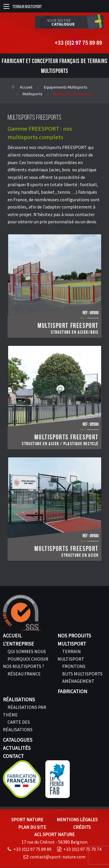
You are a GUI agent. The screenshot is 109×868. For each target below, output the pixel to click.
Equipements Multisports (66, 87)
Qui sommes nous (27, 651)
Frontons (74, 666)
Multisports (33, 94)
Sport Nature (27, 820)
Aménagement (78, 681)
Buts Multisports (82, 674)
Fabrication (72, 691)
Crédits (82, 827)
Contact (13, 756)
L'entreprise (18, 644)
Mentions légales (77, 820)
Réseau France (24, 674)
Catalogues (18, 740)
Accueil (26, 87)
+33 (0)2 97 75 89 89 (78, 43)
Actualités (17, 748)
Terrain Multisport (27, 7)
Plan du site (32, 827)
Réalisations (19, 700)
